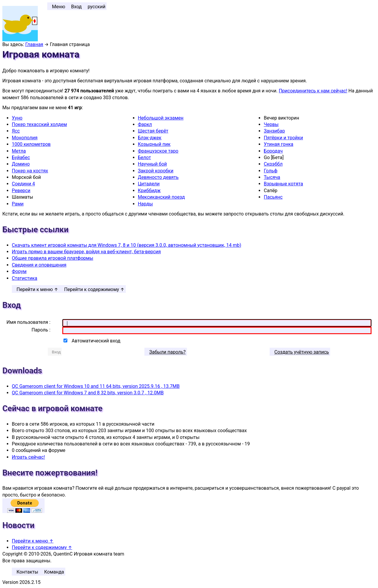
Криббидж (149, 191)
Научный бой (152, 164)
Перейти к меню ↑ (37, 289)
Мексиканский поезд (161, 197)
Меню (59, 7)
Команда (54, 572)
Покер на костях (30, 171)
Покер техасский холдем (39, 124)
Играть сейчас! (28, 457)
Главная (34, 44)
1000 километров (31, 144)
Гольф (271, 171)
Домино (21, 164)
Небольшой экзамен (161, 118)
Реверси (21, 191)
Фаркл (145, 124)
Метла (19, 151)
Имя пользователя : (28, 322)
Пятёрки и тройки (283, 138)
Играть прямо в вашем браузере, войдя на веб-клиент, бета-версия (86, 252)
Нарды (145, 204)
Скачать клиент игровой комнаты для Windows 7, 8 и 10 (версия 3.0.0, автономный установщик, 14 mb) (127, 245)
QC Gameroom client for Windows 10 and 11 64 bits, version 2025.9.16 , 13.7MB (96, 386)
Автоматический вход (96, 341)
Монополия (25, 138)
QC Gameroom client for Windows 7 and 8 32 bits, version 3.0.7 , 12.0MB (88, 393)
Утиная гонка (278, 144)
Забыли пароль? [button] (167, 352)
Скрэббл (273, 164)
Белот (144, 157)
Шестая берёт (153, 131)
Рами (18, 204)
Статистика (25, 278)
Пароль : (41, 330)
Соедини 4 (23, 184)
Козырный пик (154, 144)
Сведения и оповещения (39, 265)
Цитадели (149, 184)
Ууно (17, 118)
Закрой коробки (156, 171)
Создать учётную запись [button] (302, 352)
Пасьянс (273, 197)
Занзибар (274, 131)
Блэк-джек (150, 138)
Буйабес (21, 157)
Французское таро (158, 151)
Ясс (16, 131)
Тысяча (272, 177)
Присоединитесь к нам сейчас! (313, 91)
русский (97, 7)
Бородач (273, 151)
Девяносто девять (158, 177)
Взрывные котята (283, 184)
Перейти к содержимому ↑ (94, 289)
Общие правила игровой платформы (53, 258)
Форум (19, 271)
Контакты (27, 572)
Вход (76, 7)
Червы (271, 124)
